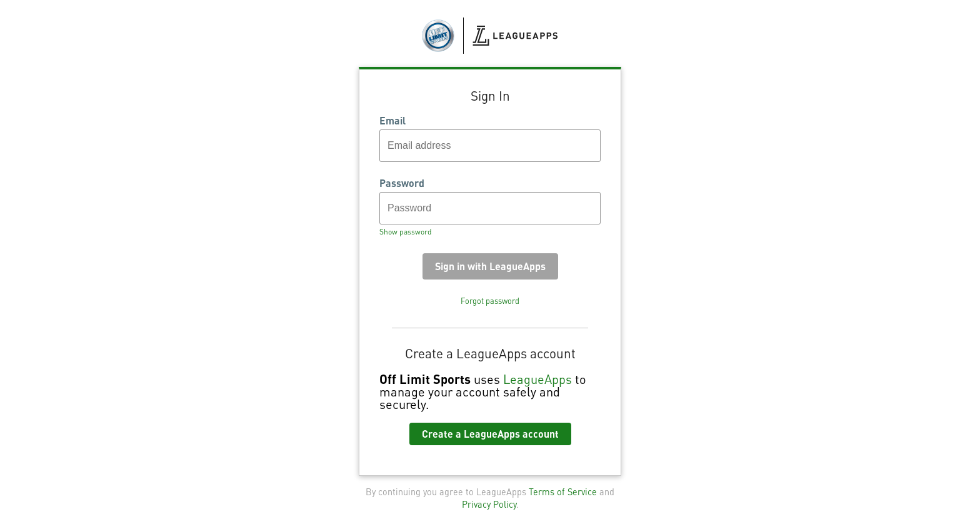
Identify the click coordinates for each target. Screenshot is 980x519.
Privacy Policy (489, 504)
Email (392, 121)
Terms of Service (563, 491)
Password (402, 183)
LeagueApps (537, 379)
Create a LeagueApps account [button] (490, 434)
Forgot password (490, 301)
